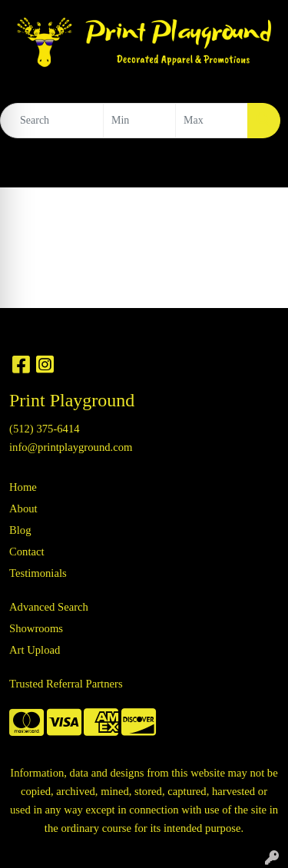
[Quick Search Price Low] (139, 121)
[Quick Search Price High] (212, 121)
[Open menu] (257, 165)
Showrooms (36, 628)
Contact (27, 552)
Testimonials (38, 573)
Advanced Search (49, 607)
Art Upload (35, 650)
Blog (20, 530)
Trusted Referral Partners (66, 684)
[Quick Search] (52, 121)
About (23, 509)
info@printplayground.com (71, 447)
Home (23, 487)
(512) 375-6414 (45, 429)
